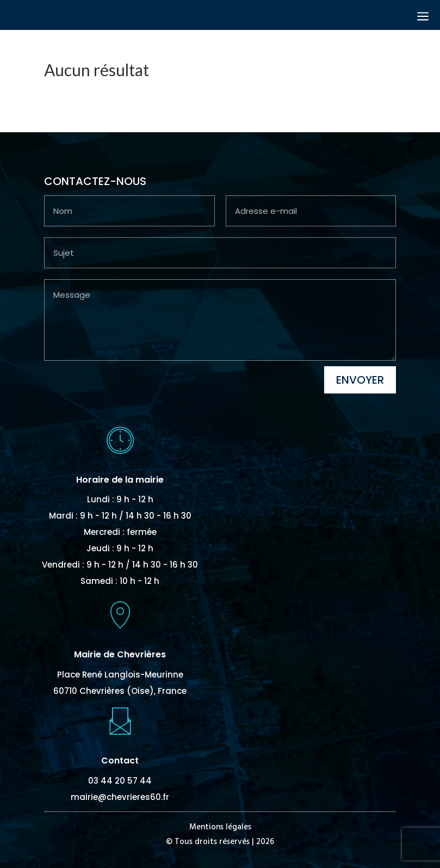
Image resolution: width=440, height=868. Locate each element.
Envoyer (360, 380)
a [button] (423, 17)
